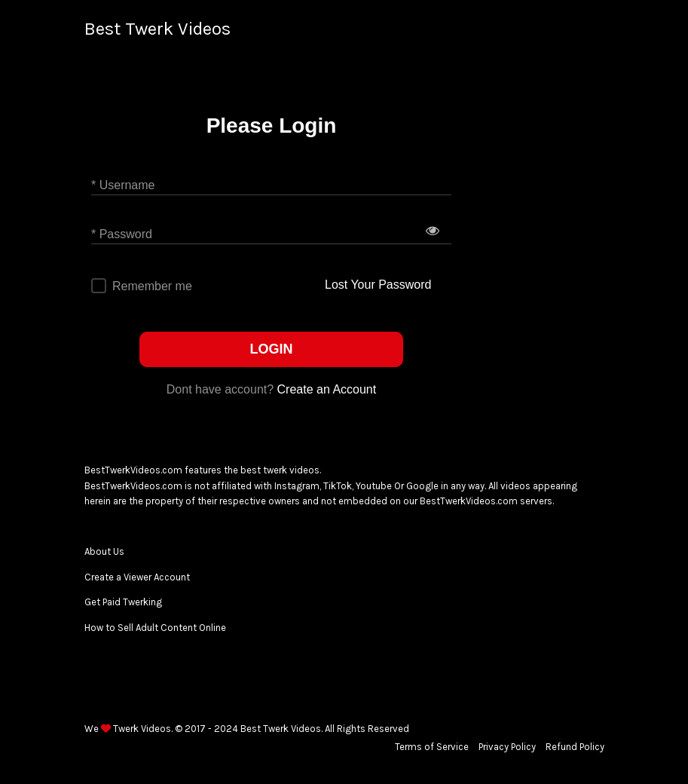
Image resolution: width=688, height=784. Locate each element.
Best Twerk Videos (157, 29)
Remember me (152, 286)
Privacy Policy (507, 747)
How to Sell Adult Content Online (155, 628)
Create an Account (327, 389)
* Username (123, 185)
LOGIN (272, 349)
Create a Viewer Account (137, 577)
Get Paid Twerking (123, 602)
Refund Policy (575, 747)
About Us (104, 551)
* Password (122, 234)
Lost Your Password (378, 285)
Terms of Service (432, 747)
